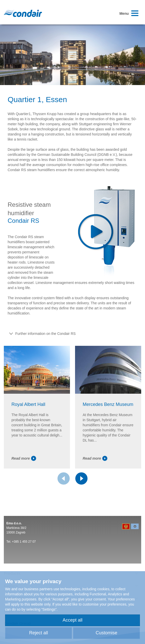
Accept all (72, 620)
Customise (106, 633)
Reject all (38, 633)
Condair (23, 13)
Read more (24, 458)
